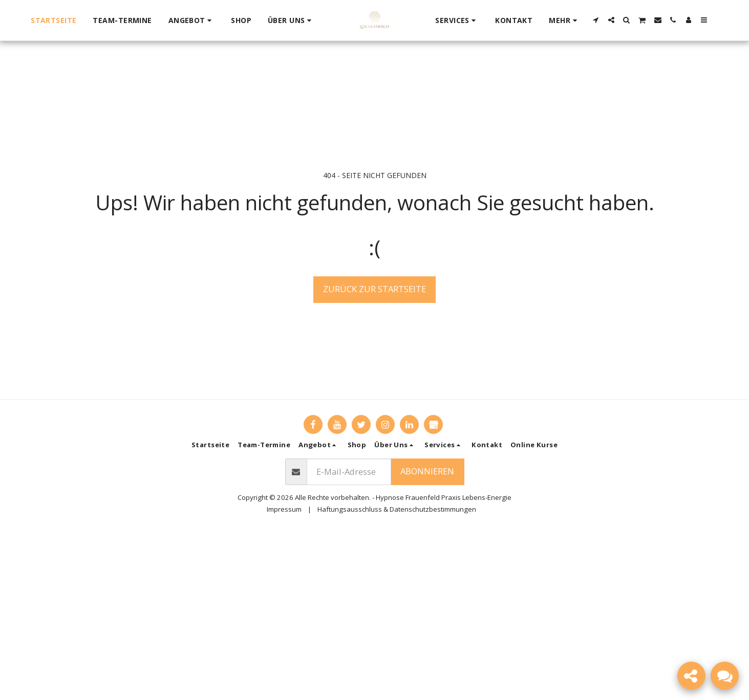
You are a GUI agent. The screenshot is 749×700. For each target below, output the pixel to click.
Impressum (284, 509)
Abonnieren (427, 471)
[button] (192, 20)
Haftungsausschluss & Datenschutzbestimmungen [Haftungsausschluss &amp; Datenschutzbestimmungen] (397, 509)
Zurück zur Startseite (374, 289)
